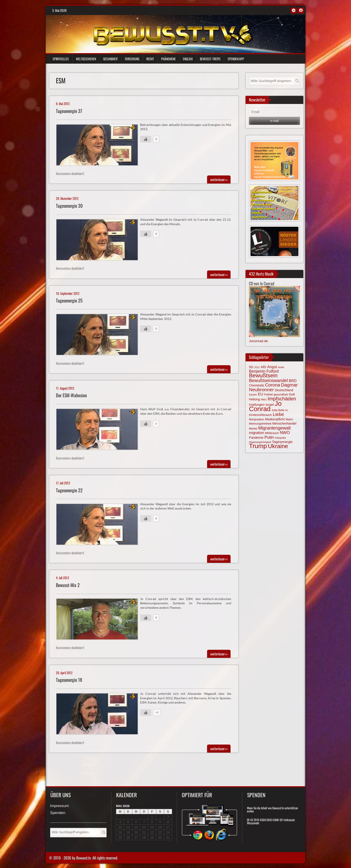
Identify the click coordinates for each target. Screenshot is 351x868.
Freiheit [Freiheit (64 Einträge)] (268, 395)
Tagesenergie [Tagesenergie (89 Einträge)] (282, 442)
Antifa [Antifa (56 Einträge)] (281, 367)
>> (219, 179)
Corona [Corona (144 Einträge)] (273, 385)
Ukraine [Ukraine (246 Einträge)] (278, 446)
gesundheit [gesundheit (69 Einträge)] (281, 394)
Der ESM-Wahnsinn (71, 395)
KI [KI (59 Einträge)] (287, 410)
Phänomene (168, 59)
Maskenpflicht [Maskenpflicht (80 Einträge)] (275, 419)
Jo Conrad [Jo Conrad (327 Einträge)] (265, 406)
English (188, 59)
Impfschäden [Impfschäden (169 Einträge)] (282, 399)
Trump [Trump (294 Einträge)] (258, 446)
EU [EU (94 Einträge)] (260, 394)
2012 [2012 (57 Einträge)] (257, 367)
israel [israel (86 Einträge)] (270, 405)
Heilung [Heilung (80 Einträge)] (254, 399)
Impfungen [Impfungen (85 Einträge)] (257, 405)
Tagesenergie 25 (69, 301)
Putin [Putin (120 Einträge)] (269, 437)
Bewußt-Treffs (210, 59)
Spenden (58, 813)
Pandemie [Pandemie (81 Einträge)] (256, 438)
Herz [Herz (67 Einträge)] (264, 399)
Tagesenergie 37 (69, 111)
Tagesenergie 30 (69, 206)
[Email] (274, 112)
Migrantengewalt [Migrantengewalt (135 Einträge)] (275, 428)
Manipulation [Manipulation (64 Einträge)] (256, 419)
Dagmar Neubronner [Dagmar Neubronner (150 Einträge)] (273, 387)
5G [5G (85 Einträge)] (251, 367)
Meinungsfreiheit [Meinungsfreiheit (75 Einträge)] (260, 424)
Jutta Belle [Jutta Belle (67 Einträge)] (278, 410)
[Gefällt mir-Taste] (146, 139)
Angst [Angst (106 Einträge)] (272, 367)
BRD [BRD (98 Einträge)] (293, 381)
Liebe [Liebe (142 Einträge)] (278, 414)
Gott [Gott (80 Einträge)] (292, 394)
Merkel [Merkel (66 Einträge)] (253, 429)
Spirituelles (61, 59)
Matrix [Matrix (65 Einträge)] (289, 419)
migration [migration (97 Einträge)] (256, 433)
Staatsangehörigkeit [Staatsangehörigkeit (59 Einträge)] (260, 442)
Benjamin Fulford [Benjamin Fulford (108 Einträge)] (264, 371)
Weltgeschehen (86, 59)
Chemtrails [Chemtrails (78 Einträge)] (256, 385)
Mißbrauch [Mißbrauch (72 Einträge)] (272, 433)
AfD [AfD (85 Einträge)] (263, 367)
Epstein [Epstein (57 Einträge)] (253, 395)
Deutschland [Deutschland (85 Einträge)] (284, 390)
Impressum (60, 806)
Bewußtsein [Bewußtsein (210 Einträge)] (263, 375)
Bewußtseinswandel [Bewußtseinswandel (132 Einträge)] (268, 380)
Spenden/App (236, 59)
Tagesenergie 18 (69, 680)
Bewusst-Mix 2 (68, 585)
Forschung (132, 59)
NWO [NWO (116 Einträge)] (285, 433)
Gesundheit (110, 59)
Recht (150, 59)
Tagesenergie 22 (69, 490)
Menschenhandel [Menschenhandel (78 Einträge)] (284, 423)
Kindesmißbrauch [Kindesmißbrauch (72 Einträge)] (260, 415)
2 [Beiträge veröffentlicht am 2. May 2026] (160, 817)
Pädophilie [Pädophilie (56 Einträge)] (280, 438)
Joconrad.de (258, 341)
